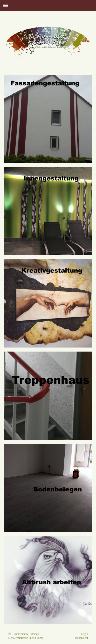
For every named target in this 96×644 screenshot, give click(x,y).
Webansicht (81, 638)
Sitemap (34, 634)
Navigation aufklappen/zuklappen (48, 5)
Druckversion (18, 634)
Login (85, 634)
